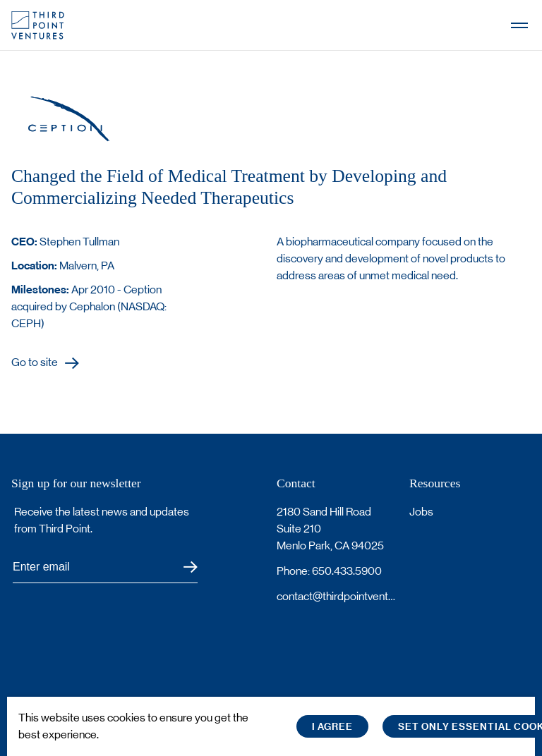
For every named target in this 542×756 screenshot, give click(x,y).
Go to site (35, 363)
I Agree (332, 727)
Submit (182, 567)
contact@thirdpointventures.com (337, 596)
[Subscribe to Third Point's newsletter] (105, 567)
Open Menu (519, 25)
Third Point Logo (38, 25)
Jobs (421, 512)
